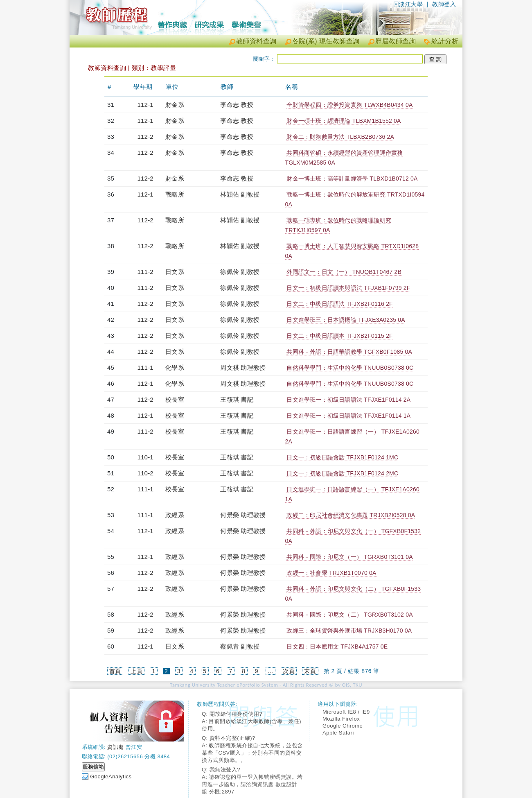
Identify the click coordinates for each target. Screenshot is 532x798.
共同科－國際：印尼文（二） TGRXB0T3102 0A (349, 615)
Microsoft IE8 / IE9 (346, 712)
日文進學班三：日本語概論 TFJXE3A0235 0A (346, 320)
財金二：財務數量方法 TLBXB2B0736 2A (340, 137)
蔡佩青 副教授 (240, 646)
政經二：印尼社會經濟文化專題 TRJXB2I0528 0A (351, 515)
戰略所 (175, 194)
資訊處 (116, 747)
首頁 (115, 671)
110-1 (145, 457)
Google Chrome (343, 726)
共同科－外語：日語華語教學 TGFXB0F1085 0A (349, 352)
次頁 (289, 671)
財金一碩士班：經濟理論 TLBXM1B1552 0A (344, 121)
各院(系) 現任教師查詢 (326, 41)
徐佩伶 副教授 (240, 272)
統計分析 (445, 41)
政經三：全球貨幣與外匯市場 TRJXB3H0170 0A (349, 631)
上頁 (136, 671)
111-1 (145, 367)
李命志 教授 (237, 105)
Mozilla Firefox (341, 719)
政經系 (175, 515)
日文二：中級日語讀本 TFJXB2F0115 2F (339, 336)
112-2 (145, 137)
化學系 (175, 367)
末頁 (310, 671)
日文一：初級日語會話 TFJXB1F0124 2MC (342, 473)
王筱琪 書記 (237, 399)
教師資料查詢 (256, 41)
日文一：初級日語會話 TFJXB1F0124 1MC (342, 457)
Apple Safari (338, 733)
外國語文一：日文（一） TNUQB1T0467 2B (344, 272)
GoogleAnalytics (111, 777)
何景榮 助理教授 (243, 515)
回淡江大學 (408, 4)
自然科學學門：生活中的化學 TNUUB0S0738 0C (350, 368)
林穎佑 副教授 (240, 194)
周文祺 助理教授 (243, 367)
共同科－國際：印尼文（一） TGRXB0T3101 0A (349, 557)
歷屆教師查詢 (396, 41)
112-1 (145, 105)
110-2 (145, 473)
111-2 (145, 272)
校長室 (175, 399)
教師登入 (444, 4)
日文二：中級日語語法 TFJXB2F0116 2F (339, 304)
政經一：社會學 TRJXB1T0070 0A (331, 573)
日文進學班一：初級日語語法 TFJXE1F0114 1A (348, 416)
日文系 (175, 272)
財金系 (175, 105)
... (270, 671)
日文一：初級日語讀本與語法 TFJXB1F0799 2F (348, 288)
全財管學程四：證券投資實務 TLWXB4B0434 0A (349, 105)
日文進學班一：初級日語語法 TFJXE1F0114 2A (348, 400)
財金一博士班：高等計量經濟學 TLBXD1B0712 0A (352, 179)
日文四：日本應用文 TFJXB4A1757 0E (337, 647)
